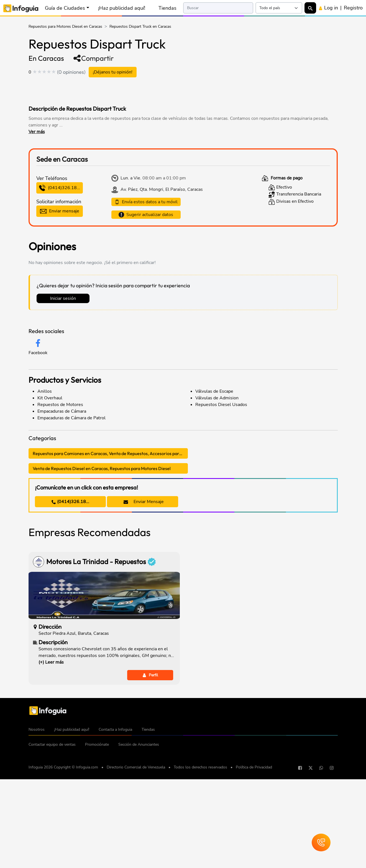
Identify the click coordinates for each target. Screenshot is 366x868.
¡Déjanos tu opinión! (113, 72)
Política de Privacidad (254, 858)
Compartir (93, 58)
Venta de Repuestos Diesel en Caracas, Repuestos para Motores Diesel (102, 559)
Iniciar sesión (63, 389)
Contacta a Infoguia (115, 820)
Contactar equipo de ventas (52, 835)
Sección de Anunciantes (139, 835)
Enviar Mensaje (144, 593)
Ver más (37, 132)
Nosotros (37, 820)
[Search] (218, 8)
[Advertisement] (135, 90)
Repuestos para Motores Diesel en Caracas (65, 26)
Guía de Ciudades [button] (65, 8)
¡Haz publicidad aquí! (122, 8)
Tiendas (167, 8)
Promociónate (97, 835)
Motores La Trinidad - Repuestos (101, 653)
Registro (353, 8)
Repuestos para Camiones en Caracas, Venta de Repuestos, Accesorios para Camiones (110, 544)
